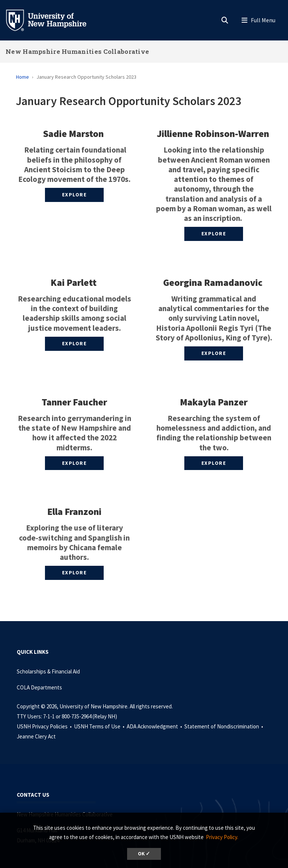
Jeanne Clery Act (36, 736)
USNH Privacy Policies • (45, 726)
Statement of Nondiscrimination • (224, 726)
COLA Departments (39, 687)
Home (22, 77)
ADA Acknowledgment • (155, 726)
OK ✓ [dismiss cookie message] (144, 854)
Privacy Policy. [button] (222, 837)
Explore (75, 195)
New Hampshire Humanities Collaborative (77, 51)
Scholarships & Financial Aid (48, 671)
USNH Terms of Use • (100, 726)
